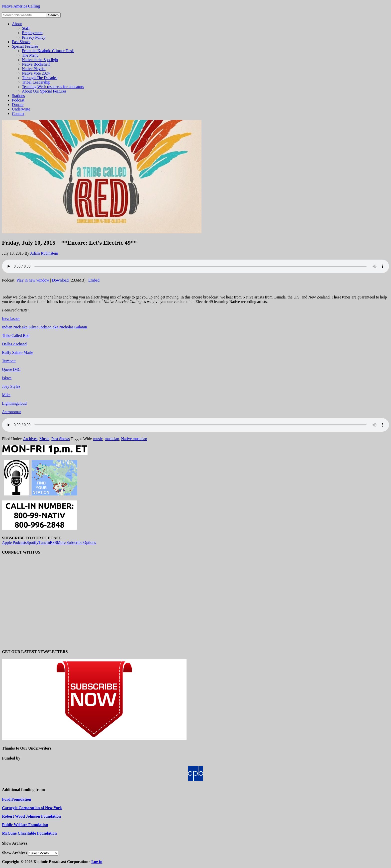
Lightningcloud (14, 403)
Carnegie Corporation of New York (32, 808)
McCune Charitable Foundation (29, 833)
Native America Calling (21, 6)
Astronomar (11, 412)
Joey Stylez (11, 386)
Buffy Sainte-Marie (18, 352)
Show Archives (15, 853)
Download (60, 280)
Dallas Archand (14, 344)
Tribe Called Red (16, 336)
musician (112, 439)
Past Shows (60, 439)
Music (44, 439)
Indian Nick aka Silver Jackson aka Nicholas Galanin (45, 327)
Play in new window (33, 280)
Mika (6, 395)
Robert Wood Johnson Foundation (31, 816)
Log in (97, 862)
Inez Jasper (11, 319)
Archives (30, 439)
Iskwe (7, 378)
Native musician (134, 439)
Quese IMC (11, 369)
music (98, 439)
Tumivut (9, 361)
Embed (94, 280)
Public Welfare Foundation (25, 825)
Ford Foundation (17, 799)
